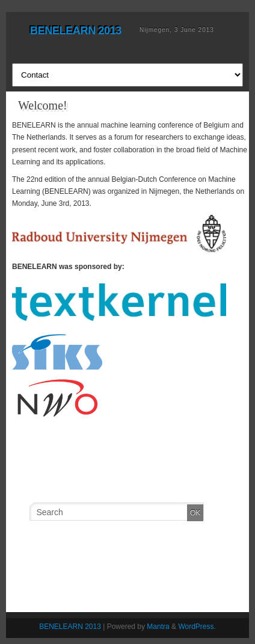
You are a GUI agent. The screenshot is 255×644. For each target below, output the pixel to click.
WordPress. (197, 627)
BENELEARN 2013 (76, 31)
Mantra (158, 627)
